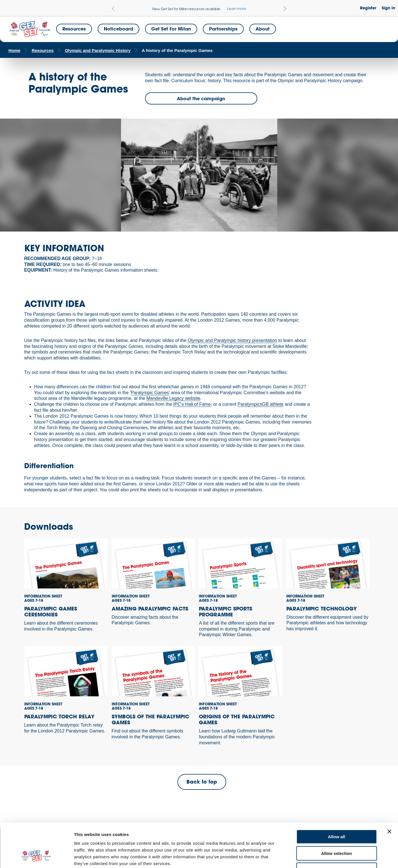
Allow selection (336, 816)
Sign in (388, 8)
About (263, 29)
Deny (337, 832)
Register (368, 8)
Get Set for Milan (171, 29)
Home (14, 50)
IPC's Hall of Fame (192, 404)
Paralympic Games (150, 393)
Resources (74, 29)
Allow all (337, 799)
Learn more (237, 8)
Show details (296, 857)
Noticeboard (118, 29)
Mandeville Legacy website (173, 398)
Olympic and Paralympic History (98, 50)
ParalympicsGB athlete (260, 404)
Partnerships (223, 29)
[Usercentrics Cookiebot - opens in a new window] (37, 857)
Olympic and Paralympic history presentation (232, 340)
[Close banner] (389, 794)
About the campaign (201, 98)
